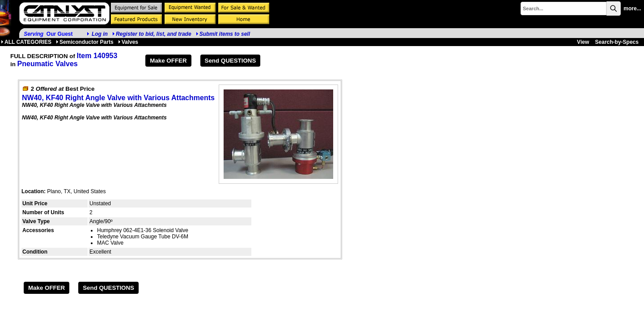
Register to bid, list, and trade (154, 34)
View (583, 42)
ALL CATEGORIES (26, 42)
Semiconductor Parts (85, 42)
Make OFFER (168, 61)
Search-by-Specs (617, 42)
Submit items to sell (223, 34)
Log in (100, 34)
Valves (128, 42)
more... (632, 8)
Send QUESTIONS (231, 61)
